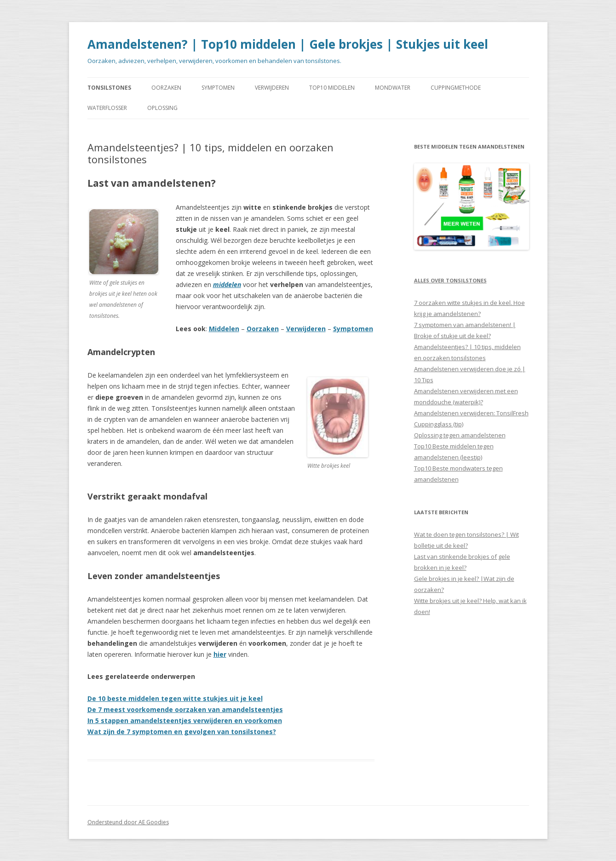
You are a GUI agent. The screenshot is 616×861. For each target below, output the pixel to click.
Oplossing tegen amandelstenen (460, 435)
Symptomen (353, 329)
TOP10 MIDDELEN (332, 88)
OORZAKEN (166, 88)
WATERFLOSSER (107, 108)
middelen (227, 284)
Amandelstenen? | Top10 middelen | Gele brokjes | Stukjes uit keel (288, 44)
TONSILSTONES (109, 88)
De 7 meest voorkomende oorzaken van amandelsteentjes (185, 709)
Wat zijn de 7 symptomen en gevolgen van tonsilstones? (182, 732)
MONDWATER (393, 88)
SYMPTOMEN (218, 88)
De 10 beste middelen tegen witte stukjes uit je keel (175, 698)
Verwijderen (306, 329)
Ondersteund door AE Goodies (128, 822)
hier (220, 654)
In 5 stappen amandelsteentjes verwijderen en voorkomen (185, 720)
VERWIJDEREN (272, 88)
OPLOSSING (162, 108)
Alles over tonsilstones (450, 280)
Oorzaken (263, 329)
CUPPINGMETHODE (456, 88)
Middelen (224, 329)
